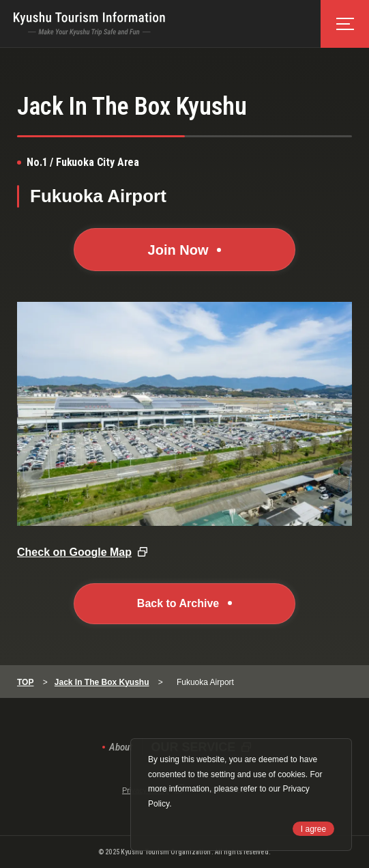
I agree (313, 829)
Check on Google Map (74, 552)
